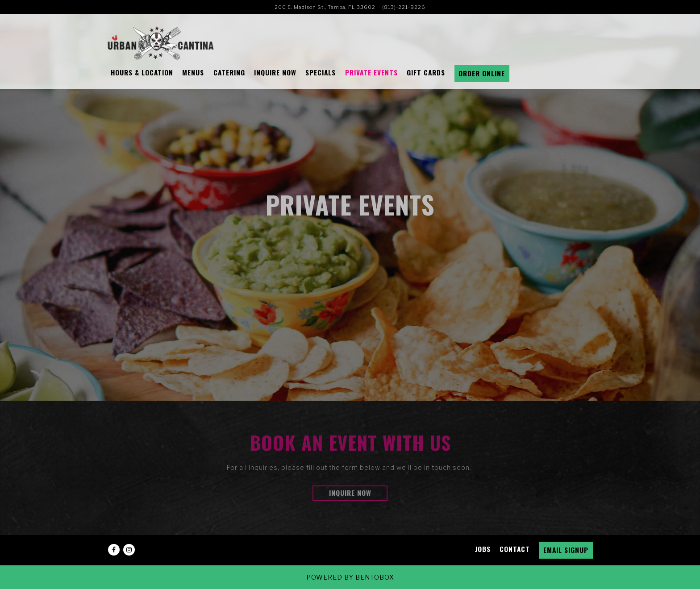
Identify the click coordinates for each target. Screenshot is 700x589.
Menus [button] (193, 72)
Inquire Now (350, 493)
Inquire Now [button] (275, 72)
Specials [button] (321, 72)
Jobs (483, 549)
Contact (515, 549)
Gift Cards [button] (426, 72)
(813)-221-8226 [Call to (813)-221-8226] (404, 7)
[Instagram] (129, 550)
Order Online (482, 73)
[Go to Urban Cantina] (325, 7)
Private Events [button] (371, 72)
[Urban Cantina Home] (161, 42)
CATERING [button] (229, 72)
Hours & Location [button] (142, 72)
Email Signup (566, 550)
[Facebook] (114, 550)
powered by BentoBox (350, 577)
